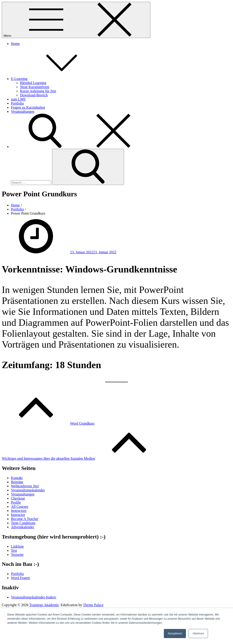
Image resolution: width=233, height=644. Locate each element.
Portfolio (17, 103)
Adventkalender (23, 527)
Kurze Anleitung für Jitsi (38, 91)
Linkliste (17, 546)
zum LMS (18, 99)
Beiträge (17, 482)
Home (15, 44)
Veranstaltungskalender (28, 490)
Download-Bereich (34, 95)
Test (14, 550)
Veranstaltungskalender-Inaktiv (34, 597)
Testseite (17, 555)
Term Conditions (23, 523)
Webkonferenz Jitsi (25, 486)
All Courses (20, 507)
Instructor (18, 515)
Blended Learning (33, 83)
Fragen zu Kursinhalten (28, 107)
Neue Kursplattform (35, 87)
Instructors (19, 511)
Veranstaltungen (23, 112)
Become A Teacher (25, 519)
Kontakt (17, 478)
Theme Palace (93, 605)
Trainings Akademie (44, 605)
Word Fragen (20, 578)
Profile (16, 502)
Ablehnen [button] (198, 634)
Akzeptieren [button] (175, 634)
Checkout (18, 498)
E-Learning (53, 79)
